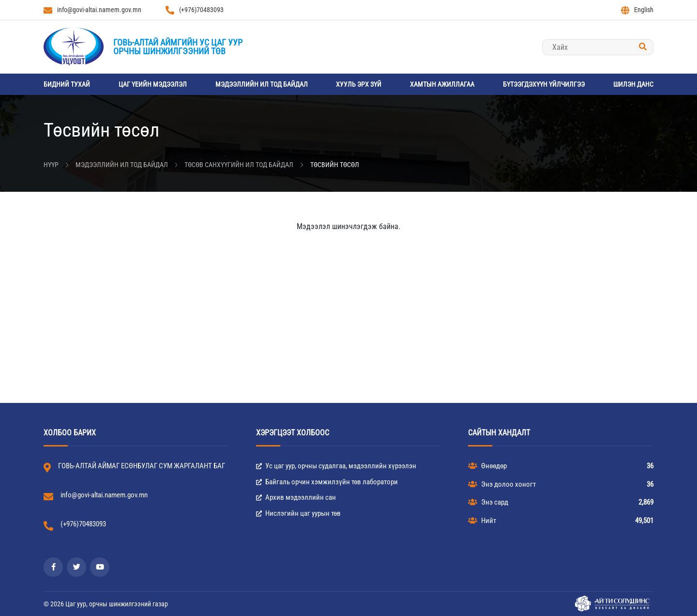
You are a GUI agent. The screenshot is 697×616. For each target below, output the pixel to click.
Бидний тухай (67, 84)
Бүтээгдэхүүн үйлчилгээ (544, 84)
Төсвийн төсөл (335, 165)
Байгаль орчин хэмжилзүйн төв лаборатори (327, 482)
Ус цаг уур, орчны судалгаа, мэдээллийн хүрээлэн (336, 466)
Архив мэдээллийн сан (296, 497)
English (637, 10)
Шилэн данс (633, 84)
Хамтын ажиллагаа (442, 84)
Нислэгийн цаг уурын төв (298, 513)
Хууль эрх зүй (359, 84)
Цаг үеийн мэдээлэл (153, 84)
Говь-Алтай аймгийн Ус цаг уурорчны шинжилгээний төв (178, 47)
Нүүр (51, 165)
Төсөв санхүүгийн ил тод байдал (239, 165)
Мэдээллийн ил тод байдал (262, 84)
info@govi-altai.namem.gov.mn (92, 10)
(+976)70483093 (195, 10)
